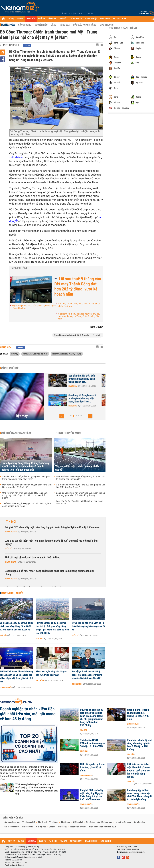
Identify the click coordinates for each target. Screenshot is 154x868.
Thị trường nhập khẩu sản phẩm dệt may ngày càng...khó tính (34, 307)
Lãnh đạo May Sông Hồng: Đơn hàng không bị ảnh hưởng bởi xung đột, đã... (66, 379)
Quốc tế (8, 549)
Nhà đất (3, 635)
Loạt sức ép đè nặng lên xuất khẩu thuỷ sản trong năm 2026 (80, 502)
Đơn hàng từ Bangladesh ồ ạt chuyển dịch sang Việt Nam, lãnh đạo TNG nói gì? (27, 486)
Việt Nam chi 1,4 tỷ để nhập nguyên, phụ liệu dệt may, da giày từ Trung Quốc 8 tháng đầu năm (79, 316)
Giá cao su (63, 827)
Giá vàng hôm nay (12, 822)
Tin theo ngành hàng (123, 28)
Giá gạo (52, 827)
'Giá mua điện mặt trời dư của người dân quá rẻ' (77, 468)
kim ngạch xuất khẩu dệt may (35, 354)
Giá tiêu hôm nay (105, 822)
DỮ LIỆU (116, 19)
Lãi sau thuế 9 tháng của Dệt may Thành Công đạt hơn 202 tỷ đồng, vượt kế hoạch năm (78, 286)
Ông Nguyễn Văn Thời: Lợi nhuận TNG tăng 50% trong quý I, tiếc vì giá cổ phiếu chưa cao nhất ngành (25, 495)
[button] (62, 416)
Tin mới (11, 522)
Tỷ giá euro (66, 822)
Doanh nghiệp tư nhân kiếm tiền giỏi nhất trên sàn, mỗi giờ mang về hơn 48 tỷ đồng (28, 714)
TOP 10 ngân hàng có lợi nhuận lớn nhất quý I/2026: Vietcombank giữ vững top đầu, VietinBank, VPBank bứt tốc (36, 789)
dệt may (15, 354)
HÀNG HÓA (31, 19)
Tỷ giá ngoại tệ (29, 822)
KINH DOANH (105, 19)
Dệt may (22, 416)
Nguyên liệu (41, 25)
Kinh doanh (77, 684)
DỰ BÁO (20, 19)
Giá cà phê (90, 822)
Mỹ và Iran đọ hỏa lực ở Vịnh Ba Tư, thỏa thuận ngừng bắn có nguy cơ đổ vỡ (89, 626)
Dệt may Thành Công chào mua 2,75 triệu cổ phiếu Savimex (79, 305)
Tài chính (40, 681)
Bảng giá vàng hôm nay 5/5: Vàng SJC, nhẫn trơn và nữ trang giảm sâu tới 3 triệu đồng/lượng (81, 494)
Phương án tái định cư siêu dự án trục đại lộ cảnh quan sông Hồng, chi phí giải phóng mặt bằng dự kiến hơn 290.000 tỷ (52, 628)
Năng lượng (25, 25)
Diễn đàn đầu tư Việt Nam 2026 (103, 827)
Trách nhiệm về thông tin (15, 865)
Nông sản (65, 25)
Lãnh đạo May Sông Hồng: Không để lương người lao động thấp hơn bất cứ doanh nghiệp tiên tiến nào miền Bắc (25, 467)
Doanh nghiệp (59, 386)
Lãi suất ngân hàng (123, 822)
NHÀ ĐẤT (63, 19)
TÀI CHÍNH (52, 19)
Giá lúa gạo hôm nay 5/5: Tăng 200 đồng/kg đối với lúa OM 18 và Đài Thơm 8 (80, 486)
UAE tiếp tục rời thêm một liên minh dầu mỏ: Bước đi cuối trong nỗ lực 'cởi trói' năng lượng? (51, 542)
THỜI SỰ (11, 19)
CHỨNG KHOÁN (76, 19)
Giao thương (106, 25)
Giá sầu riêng (28, 827)
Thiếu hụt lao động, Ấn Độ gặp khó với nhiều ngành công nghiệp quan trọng (26, 505)
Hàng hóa (8, 25)
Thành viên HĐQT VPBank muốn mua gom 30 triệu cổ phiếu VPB (93, 743)
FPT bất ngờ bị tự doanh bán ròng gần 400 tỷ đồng (32, 558)
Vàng (54, 25)
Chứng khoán (11, 562)
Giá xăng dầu (139, 822)
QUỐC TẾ (42, 19)
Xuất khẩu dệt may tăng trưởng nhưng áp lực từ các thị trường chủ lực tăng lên (81, 478)
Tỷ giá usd (42, 822)
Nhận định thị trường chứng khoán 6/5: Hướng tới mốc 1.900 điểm (138, 715)
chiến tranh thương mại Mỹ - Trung (67, 354)
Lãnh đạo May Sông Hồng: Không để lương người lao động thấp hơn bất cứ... (66, 399)
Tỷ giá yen (54, 822)
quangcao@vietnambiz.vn (134, 852)
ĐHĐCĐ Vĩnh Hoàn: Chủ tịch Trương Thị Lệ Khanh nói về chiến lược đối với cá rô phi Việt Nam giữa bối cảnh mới (17, 677)
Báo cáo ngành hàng (85, 25)
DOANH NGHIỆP (91, 19)
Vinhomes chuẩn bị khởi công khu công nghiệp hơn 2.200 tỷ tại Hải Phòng (140, 745)
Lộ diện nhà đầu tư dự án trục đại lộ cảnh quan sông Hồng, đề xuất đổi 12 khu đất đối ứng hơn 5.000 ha (16, 626)
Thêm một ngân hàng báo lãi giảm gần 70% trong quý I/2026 (52, 673)
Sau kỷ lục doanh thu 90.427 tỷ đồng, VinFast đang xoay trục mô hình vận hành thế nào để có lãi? (87, 675)
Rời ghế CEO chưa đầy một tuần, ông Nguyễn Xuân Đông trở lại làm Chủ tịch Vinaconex (53, 527)
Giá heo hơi (78, 822)
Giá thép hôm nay (12, 827)
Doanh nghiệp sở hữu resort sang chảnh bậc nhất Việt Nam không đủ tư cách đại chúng (49, 573)
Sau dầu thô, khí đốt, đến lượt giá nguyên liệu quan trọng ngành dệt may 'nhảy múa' (26, 478)
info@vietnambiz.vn (19, 862)
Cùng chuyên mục (68, 433)
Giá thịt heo (41, 827)
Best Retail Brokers (78, 827)
